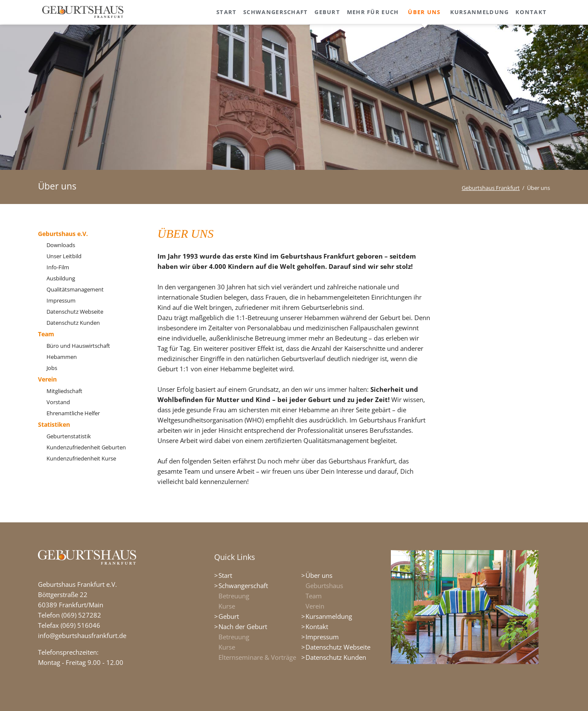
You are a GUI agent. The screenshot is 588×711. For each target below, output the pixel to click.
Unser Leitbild (64, 256)
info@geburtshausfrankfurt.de (82, 635)
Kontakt (317, 626)
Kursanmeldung (329, 616)
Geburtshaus (324, 586)
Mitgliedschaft (64, 391)
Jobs (52, 368)
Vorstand (58, 402)
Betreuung (234, 596)
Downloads (61, 245)
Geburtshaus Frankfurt (491, 188)
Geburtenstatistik (69, 436)
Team (46, 334)
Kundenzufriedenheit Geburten (86, 447)
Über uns (319, 575)
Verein (47, 379)
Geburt (229, 616)
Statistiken (54, 424)
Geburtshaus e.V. (63, 234)
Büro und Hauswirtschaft (78, 346)
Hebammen (62, 357)
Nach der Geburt (243, 626)
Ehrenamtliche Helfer (73, 413)
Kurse (227, 606)
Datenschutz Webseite (75, 312)
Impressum (61, 300)
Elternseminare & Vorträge (257, 657)
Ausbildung (61, 278)
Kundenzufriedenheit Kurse (81, 458)
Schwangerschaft (243, 586)
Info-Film (58, 267)
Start (225, 575)
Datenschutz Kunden (73, 323)
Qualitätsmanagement (75, 289)
